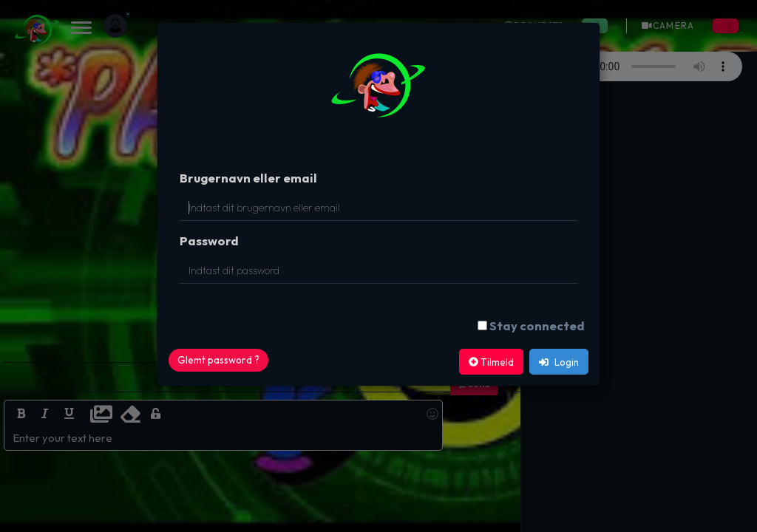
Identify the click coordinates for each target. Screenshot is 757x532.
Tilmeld (491, 362)
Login (559, 362)
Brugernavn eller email (248, 178)
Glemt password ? (218, 360)
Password (209, 241)
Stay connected (537, 325)
